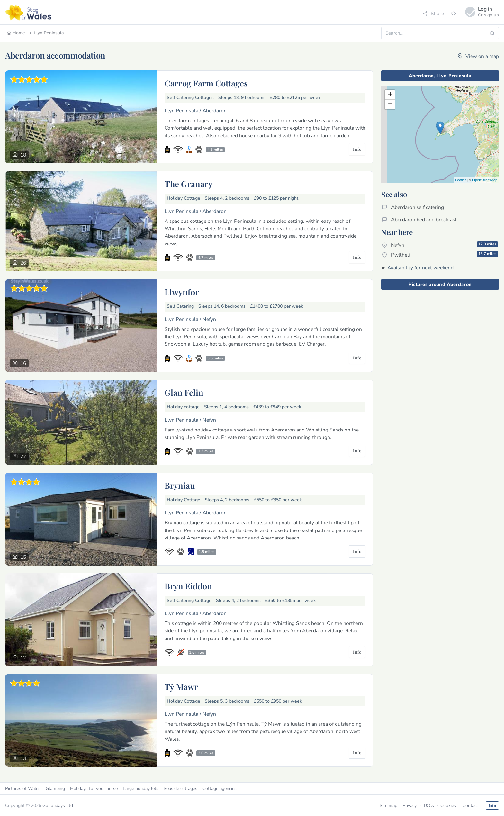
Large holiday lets (141, 789)
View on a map (478, 56)
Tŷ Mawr (181, 686)
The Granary (189, 184)
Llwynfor (182, 292)
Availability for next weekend (420, 268)
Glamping (55, 789)
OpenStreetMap (485, 180)
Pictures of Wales (23, 789)
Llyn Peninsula (46, 33)
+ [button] (390, 95)
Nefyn (440, 245)
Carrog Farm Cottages (206, 83)
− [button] (390, 104)
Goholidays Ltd (58, 806)
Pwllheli (440, 255)
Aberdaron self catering (413, 207)
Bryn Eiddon (188, 586)
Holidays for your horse (94, 789)
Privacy (410, 806)
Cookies (448, 806)
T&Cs (428, 806)
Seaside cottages (180, 789)
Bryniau (180, 485)
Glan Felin (184, 392)
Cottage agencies (220, 789)
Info (357, 149)
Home (16, 33)
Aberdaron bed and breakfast (419, 219)
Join (492, 805)
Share (433, 13)
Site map (388, 806)
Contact (470, 806)
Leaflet (460, 180)
